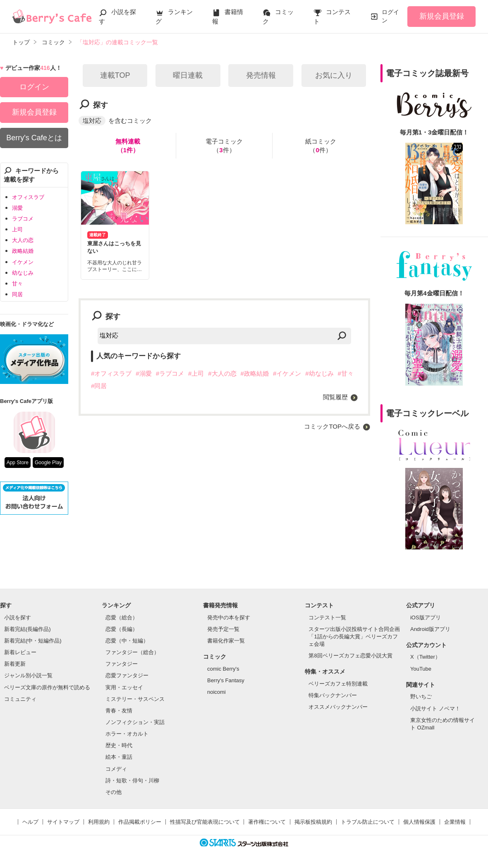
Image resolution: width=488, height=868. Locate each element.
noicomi (216, 692)
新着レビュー (20, 652)
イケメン (23, 262)
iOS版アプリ (426, 617)
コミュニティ (20, 699)
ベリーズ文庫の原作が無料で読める (47, 687)
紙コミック (321, 146)
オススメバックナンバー (338, 707)
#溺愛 (144, 373)
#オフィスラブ (111, 373)
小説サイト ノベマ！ (435, 709)
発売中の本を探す (229, 617)
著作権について (267, 822)
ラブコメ (23, 219)
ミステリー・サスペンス (135, 699)
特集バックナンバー (333, 695)
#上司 (196, 373)
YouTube (421, 669)
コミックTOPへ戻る (332, 426)
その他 (114, 792)
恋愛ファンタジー (127, 675)
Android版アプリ (430, 629)
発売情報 (261, 75)
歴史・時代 (119, 745)
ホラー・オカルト (127, 734)
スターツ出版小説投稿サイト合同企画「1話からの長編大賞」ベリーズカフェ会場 (354, 637)
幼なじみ (23, 273)
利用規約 (99, 822)
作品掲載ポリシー (140, 822)
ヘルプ (30, 822)
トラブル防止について (368, 822)
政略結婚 (23, 251)
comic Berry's (223, 669)
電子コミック (224, 146)
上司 (17, 229)
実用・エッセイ (124, 687)
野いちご (421, 697)
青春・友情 (119, 711)
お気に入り (334, 75)
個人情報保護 (419, 822)
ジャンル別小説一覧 (28, 675)
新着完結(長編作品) (28, 629)
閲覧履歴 (335, 397)
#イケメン (287, 373)
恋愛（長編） (122, 629)
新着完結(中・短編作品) (33, 641)
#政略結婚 (255, 373)
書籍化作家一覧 (226, 641)
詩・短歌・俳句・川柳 (132, 780)
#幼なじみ (319, 373)
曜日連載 (188, 75)
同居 (17, 294)
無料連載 (128, 146)
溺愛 (17, 208)
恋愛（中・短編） (127, 641)
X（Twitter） (425, 657)
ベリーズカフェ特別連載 (338, 684)
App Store (18, 463)
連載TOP (115, 75)
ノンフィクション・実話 (135, 722)
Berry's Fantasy (226, 680)
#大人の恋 (222, 373)
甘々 (17, 284)
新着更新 (15, 664)
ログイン (390, 16)
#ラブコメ (170, 373)
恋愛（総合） (122, 617)
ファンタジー (122, 664)
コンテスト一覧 (327, 617)
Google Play (48, 463)
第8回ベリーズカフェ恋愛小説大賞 (350, 656)
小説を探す (18, 617)
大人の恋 (23, 240)
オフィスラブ (28, 197)
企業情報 (455, 822)
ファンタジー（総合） (132, 652)
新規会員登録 (442, 16)
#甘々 (346, 373)
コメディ (116, 769)
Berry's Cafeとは (34, 138)
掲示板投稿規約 (313, 822)
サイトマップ (63, 822)
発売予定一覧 (223, 629)
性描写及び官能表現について (205, 822)
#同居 (99, 386)
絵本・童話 (119, 757)
